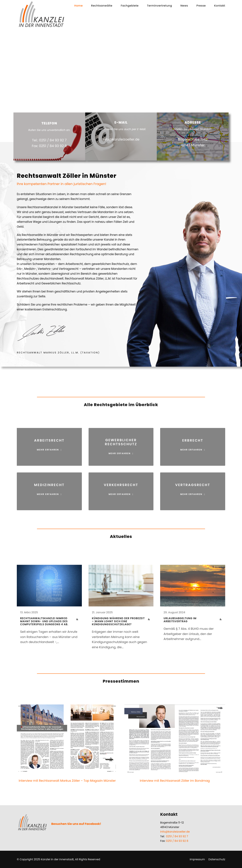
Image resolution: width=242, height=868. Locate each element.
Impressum (197, 859)
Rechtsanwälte (102, 6)
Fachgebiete (130, 6)
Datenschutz (217, 859)
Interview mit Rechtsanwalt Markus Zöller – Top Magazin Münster (67, 781)
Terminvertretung (159, 6)
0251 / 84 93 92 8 (177, 841)
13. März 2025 (29, 612)
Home (78, 6)
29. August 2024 (174, 612)
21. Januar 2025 (102, 612)
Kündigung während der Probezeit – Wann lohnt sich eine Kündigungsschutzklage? (118, 621)
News (184, 6)
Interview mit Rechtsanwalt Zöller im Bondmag (175, 781)
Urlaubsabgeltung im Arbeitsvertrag (180, 620)
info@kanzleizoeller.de (175, 832)
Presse (201, 6)
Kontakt (220, 6)
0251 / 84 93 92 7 (177, 836)
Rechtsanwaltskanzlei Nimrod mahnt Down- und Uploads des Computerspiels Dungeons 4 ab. (44, 621)
